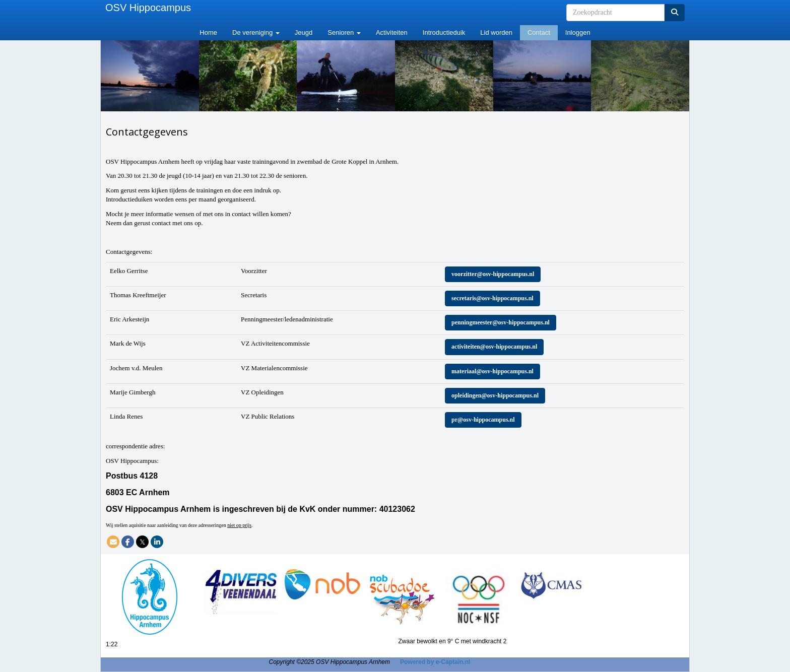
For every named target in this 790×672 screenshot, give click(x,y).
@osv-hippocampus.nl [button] (493, 274)
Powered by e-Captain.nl (435, 662)
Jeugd (304, 32)
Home (208, 32)
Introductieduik (444, 32)
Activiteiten (392, 32)
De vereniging (256, 32)
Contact (539, 32)
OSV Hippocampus (148, 8)
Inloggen (578, 32)
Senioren (344, 32)
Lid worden (496, 32)
